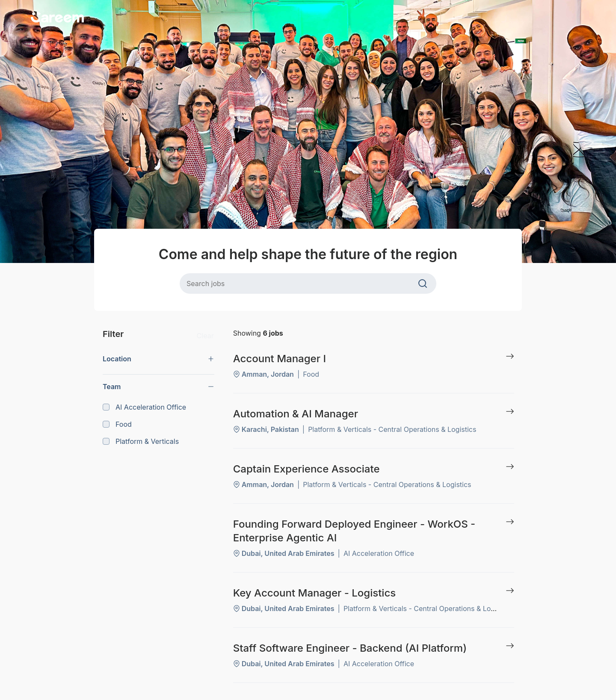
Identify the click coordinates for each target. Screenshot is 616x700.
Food (117, 424)
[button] (158, 359)
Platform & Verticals (141, 441)
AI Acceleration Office (144, 407)
